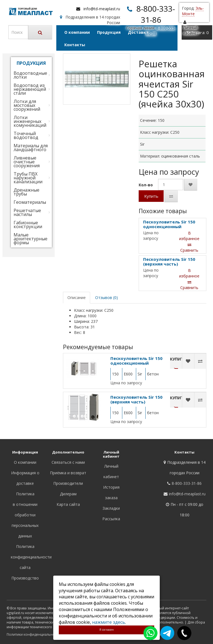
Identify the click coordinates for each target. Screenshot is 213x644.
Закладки (111, 508)
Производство (25, 578)
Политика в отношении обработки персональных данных (25, 515)
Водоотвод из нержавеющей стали (30, 89)
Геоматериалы (30, 202)
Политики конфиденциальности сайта (38, 634)
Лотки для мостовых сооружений (27, 105)
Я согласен (106, 630)
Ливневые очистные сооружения (27, 162)
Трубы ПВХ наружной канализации (28, 178)
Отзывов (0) (106, 297)
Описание (77, 297)
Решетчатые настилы (27, 212)
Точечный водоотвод (26, 135)
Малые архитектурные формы (31, 239)
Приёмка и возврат (68, 473)
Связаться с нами (68, 462)
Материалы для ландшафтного (31, 148)
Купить (151, 196)
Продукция (109, 32)
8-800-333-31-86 (187, 483)
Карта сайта (68, 504)
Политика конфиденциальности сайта (31, 557)
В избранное (189, 236)
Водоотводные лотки (30, 75)
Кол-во (146, 185)
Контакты (75, 45)
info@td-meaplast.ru (102, 9)
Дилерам (68, 494)
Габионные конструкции (28, 225)
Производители (68, 483)
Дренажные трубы (26, 192)
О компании (77, 32)
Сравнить (189, 248)
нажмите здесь (109, 622)
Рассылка (111, 519)
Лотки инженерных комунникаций (30, 121)
